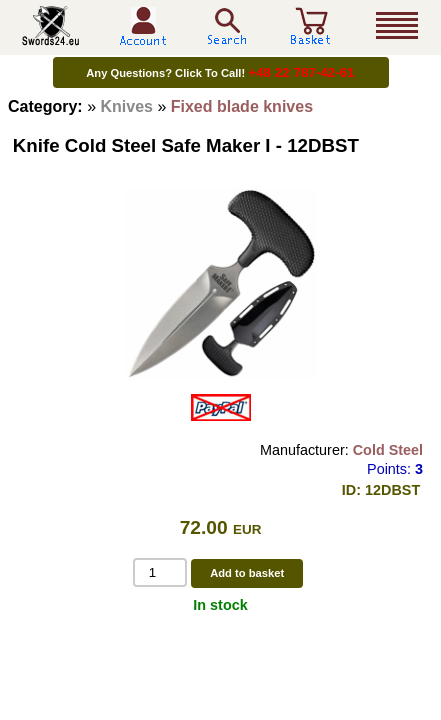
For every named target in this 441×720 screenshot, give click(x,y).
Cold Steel (388, 450)
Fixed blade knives (242, 106)
